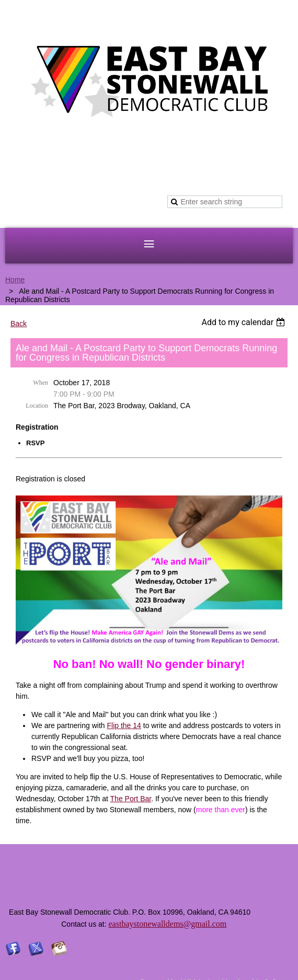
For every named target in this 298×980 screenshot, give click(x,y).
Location (37, 406)
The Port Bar (131, 799)
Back (19, 324)
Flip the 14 (124, 725)
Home (15, 280)
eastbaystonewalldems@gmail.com (168, 924)
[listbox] (244, 322)
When (41, 383)
